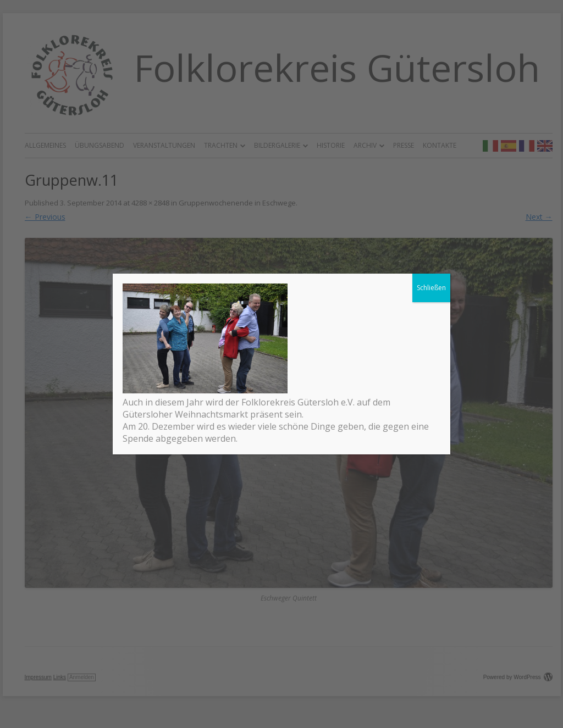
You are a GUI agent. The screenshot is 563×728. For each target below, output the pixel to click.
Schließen (431, 288)
